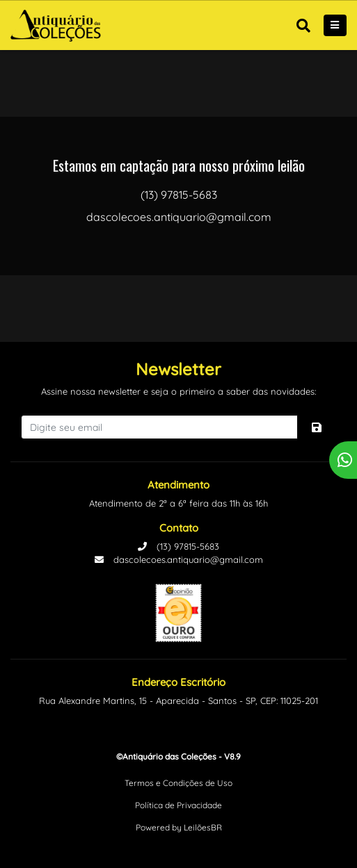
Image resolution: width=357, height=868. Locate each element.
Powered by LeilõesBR (179, 827)
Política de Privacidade (178, 805)
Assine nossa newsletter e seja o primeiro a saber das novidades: (178, 391)
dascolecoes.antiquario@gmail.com (179, 559)
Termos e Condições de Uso (178, 783)
